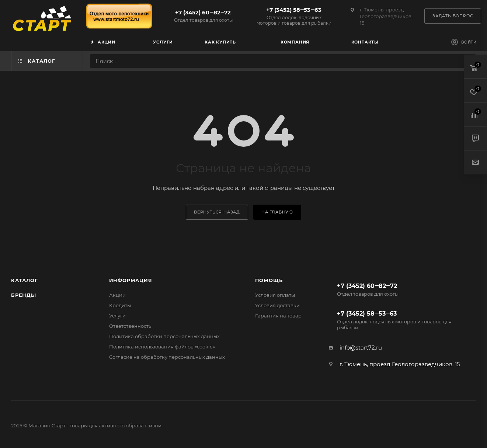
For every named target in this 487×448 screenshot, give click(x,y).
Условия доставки (277, 305)
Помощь (269, 280)
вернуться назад (217, 212)
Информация (131, 280)
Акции (117, 295)
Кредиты (120, 305)
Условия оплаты (275, 295)
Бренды (24, 295)
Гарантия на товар (278, 316)
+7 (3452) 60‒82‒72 (203, 16)
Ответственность (130, 326)
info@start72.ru (361, 348)
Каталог (25, 280)
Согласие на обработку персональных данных (167, 357)
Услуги (117, 316)
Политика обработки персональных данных (164, 336)
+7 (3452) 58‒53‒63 (294, 16)
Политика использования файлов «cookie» (162, 347)
